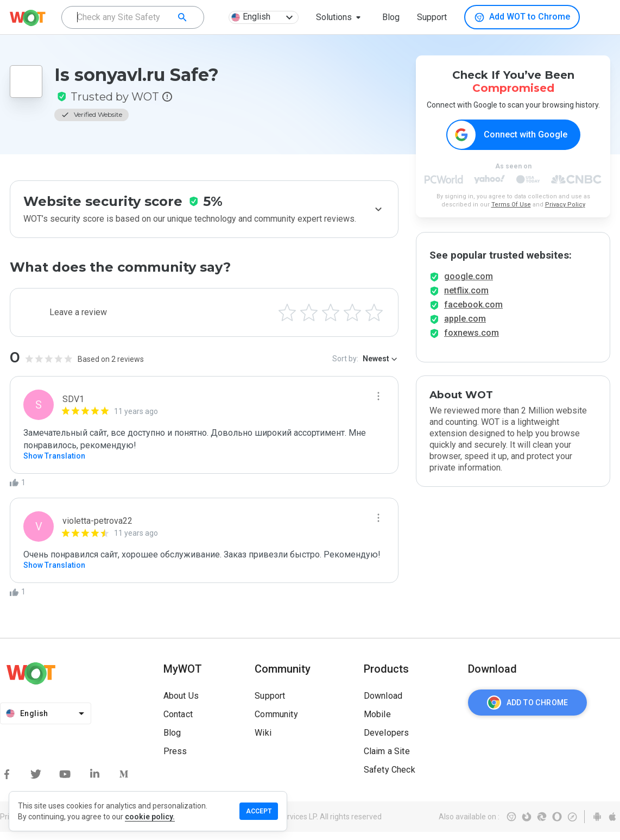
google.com (469, 284)
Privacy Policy (565, 205)
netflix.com (466, 299)
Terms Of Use (511, 205)
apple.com (465, 327)
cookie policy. (150, 817)
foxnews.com (472, 341)
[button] (340, 17)
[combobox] (133, 17)
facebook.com (473, 313)
